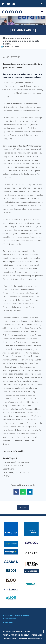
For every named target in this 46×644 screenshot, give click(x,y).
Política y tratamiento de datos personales (23, 635)
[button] (42, 4)
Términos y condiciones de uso (17, 632)
